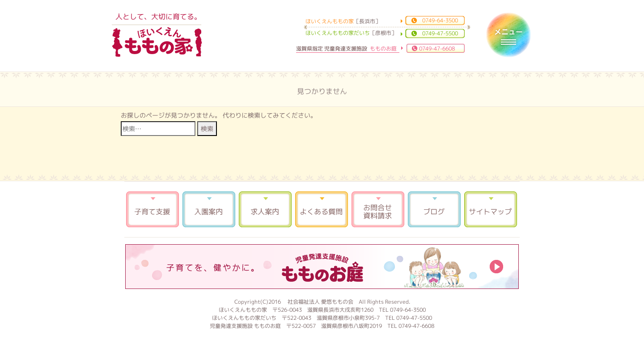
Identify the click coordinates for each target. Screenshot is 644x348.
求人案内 (265, 209)
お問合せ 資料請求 (378, 209)
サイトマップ (491, 209)
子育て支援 (153, 209)
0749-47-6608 (437, 49)
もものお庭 (322, 267)
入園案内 (209, 209)
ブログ (434, 209)
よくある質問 (322, 209)
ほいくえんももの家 (157, 42)
